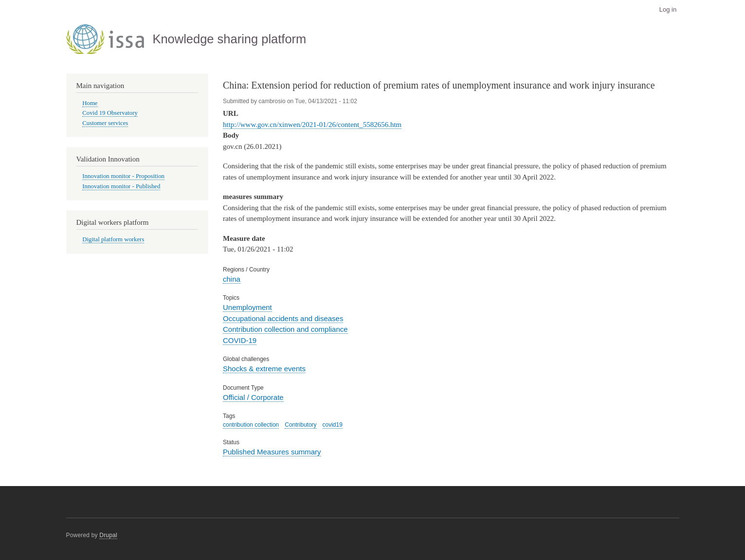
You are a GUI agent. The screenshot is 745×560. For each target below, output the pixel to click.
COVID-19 (240, 340)
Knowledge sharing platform (229, 39)
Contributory (300, 425)
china (232, 279)
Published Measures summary (272, 452)
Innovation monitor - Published (121, 186)
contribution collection (251, 425)
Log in (668, 9)
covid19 (333, 425)
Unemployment (247, 307)
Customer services (105, 123)
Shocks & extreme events (264, 369)
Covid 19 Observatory (110, 113)
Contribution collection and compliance (285, 329)
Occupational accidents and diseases (283, 318)
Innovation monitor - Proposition (123, 176)
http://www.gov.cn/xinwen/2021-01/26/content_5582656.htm (312, 125)
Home (90, 103)
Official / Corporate (253, 397)
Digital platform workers (113, 239)
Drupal (108, 535)
